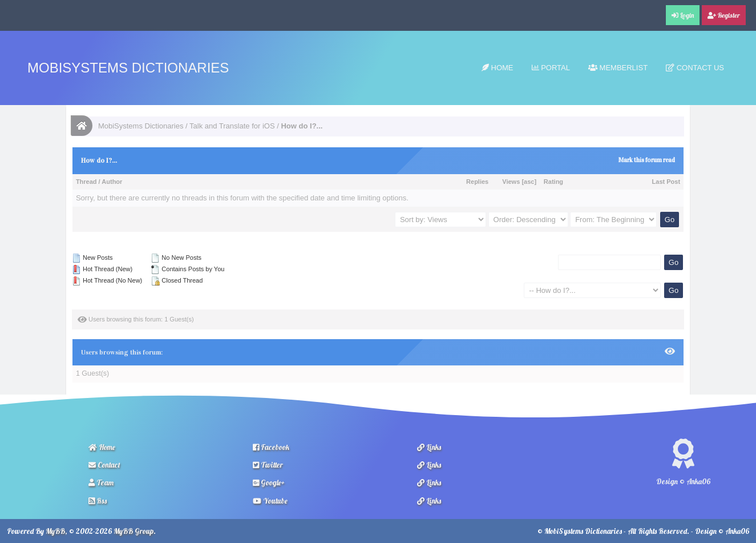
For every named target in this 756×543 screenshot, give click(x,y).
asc (529, 182)
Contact (104, 465)
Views (511, 182)
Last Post (666, 182)
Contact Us (695, 68)
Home (498, 68)
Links (429, 447)
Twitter (268, 465)
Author (112, 182)
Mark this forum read (647, 160)
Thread (86, 182)
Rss (98, 501)
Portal (551, 68)
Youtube (270, 501)
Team (101, 482)
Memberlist (618, 68)
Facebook (271, 447)
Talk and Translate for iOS (232, 126)
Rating (553, 182)
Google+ (269, 482)
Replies (477, 182)
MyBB (55, 531)
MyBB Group (134, 531)
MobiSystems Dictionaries (128, 68)
